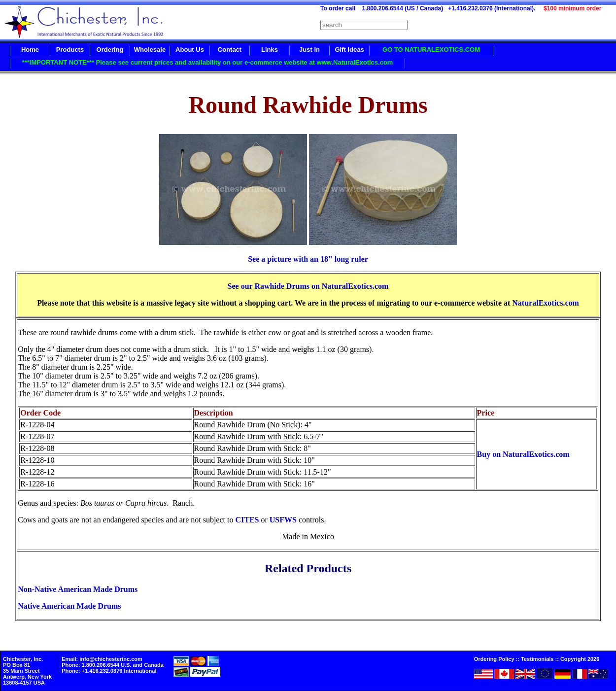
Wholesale (150, 50)
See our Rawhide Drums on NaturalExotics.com (308, 286)
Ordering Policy (494, 659)
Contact (230, 50)
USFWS (283, 520)
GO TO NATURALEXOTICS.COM (431, 50)
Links (270, 50)
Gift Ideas (349, 50)
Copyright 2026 (580, 659)
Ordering (110, 50)
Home (30, 50)
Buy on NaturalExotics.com (523, 454)
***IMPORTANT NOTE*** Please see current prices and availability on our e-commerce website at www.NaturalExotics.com (208, 62)
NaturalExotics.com (546, 303)
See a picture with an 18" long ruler (308, 259)
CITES (247, 520)
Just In (309, 50)
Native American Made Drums (69, 606)
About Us (190, 50)
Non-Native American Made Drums (78, 589)
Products (70, 50)
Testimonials (537, 659)
